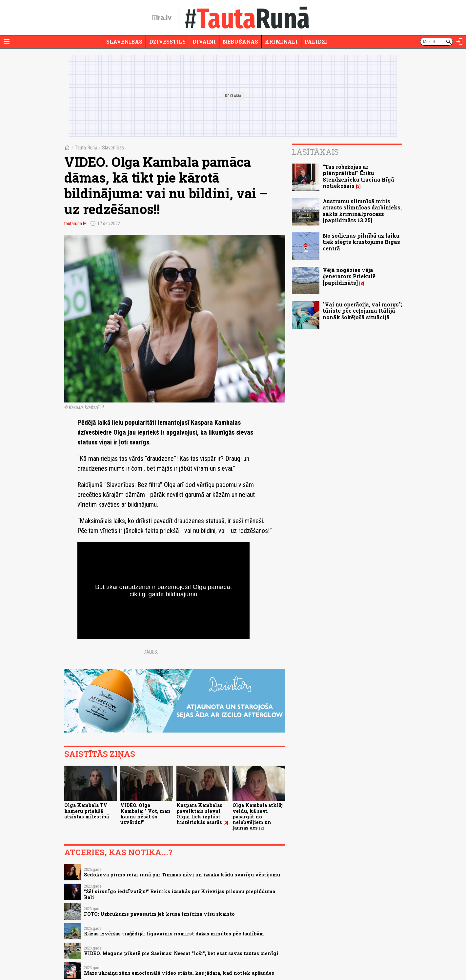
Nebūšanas (240, 41)
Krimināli (281, 41)
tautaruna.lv (75, 224)
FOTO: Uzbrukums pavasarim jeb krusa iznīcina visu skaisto (159, 914)
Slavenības (124, 41)
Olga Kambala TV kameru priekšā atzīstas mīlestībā (87, 811)
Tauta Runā (86, 148)
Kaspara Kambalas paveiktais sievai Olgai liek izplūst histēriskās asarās (199, 814)
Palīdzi (316, 41)
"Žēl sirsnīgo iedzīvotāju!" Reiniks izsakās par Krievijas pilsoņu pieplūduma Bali (180, 894)
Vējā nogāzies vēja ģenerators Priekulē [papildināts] (349, 276)
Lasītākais (315, 152)
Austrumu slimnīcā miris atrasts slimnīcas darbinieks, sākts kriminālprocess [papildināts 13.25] (362, 211)
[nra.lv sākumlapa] (162, 18)
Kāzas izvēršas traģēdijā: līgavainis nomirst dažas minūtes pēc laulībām (174, 934)
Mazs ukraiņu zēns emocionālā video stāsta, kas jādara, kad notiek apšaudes (179, 973)
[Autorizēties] (459, 42)
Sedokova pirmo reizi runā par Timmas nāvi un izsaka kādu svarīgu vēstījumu (182, 875)
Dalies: (151, 652)
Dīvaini (204, 41)
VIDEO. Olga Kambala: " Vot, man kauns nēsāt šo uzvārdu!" (145, 814)
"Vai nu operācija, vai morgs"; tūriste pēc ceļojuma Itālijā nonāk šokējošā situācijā (362, 311)
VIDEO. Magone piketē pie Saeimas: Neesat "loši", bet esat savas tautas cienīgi (181, 953)
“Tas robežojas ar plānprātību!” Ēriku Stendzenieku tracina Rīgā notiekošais (358, 176)
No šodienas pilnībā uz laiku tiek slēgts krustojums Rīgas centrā (361, 242)
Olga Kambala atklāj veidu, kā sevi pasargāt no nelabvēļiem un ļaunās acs (258, 816)
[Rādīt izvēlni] (7, 42)
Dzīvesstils (167, 41)
